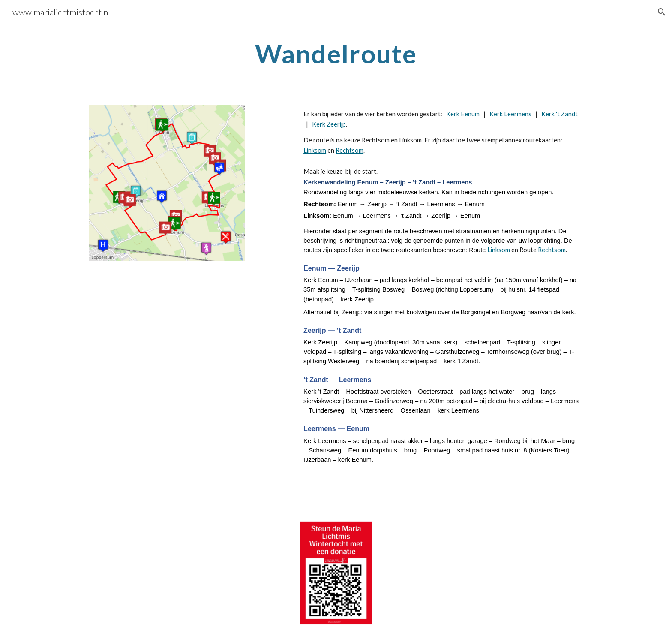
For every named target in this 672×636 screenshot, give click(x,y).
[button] (662, 12)
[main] (336, 54)
